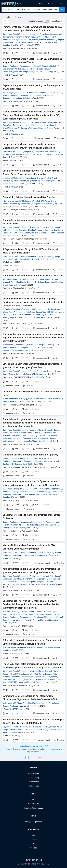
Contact (33, 848)
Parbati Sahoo (26, 259)
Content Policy (33, 778)
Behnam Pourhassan (47, 40)
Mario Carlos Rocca (16, 620)
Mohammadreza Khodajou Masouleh (17, 441)
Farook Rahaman (9, 184)
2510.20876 (13, 709)
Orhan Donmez (37, 648)
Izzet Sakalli (52, 66)
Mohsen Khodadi (9, 458)
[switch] (46, 21)
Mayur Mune (8, 727)
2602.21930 (13, 160)
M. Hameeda (29, 309)
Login (61, 4)
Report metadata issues (33, 808)
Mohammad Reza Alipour (40, 34)
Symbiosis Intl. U (20, 727)
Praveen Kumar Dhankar (34, 178)
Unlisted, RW (38, 201)
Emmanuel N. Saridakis (33, 461)
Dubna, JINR (8, 433)
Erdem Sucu (7, 125)
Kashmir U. (53, 309)
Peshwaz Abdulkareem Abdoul (40, 399)
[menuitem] (41, 4)
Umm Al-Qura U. (42, 555)
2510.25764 (13, 654)
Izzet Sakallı (21, 374)
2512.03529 (51, 467)
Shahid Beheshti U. (40, 441)
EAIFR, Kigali (25, 201)
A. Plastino (18, 312)
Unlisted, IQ (22, 399)
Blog (34, 835)
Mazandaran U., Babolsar (43, 42)
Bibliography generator (33, 822)
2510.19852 (13, 736)
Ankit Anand (34, 128)
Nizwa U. (54, 584)
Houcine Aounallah (25, 69)
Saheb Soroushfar (38, 522)
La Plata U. (28, 312)
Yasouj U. (50, 522)
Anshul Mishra (42, 230)
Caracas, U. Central (52, 614)
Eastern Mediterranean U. (50, 122)
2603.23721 (13, 75)
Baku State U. (39, 348)
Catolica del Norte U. (11, 464)
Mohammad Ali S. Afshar (34, 37)
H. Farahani (7, 309)
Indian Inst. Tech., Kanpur (50, 128)
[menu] (51, 4)
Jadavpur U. (18, 178)
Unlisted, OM (36, 433)
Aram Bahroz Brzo (10, 399)
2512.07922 (41, 377)
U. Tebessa (38, 69)
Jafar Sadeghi (27, 42)
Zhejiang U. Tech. (34, 682)
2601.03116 (13, 265)
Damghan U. (24, 34)
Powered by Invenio (34, 860)
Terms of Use (33, 786)
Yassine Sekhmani (37, 430)
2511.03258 (13, 559)
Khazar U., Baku (14, 42)
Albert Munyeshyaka (22, 181)
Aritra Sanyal (8, 178)
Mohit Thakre (8, 257)
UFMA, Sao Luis (45, 72)
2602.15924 (13, 187)
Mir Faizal (25, 525)
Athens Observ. (49, 461)
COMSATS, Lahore (16, 682)
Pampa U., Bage (29, 72)
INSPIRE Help (33, 804)
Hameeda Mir (8, 612)
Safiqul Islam (46, 181)
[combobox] (37, 10)
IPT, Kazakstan (22, 433)
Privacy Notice (33, 782)
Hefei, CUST (27, 464)
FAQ (33, 800)
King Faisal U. (57, 181)
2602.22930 (13, 134)
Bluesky (33, 840)
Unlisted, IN (49, 178)
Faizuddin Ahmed (9, 648)
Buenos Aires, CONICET (45, 312)
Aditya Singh (8, 230)
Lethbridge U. (36, 525)
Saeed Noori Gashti (10, 34)
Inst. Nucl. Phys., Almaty (37, 584)
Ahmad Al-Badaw (24, 648)
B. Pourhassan (16, 315)
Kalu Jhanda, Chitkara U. (30, 402)
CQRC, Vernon (32, 40)
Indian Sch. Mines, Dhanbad (24, 230)
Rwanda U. (35, 181)
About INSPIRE (33, 773)
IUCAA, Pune (8, 312)
